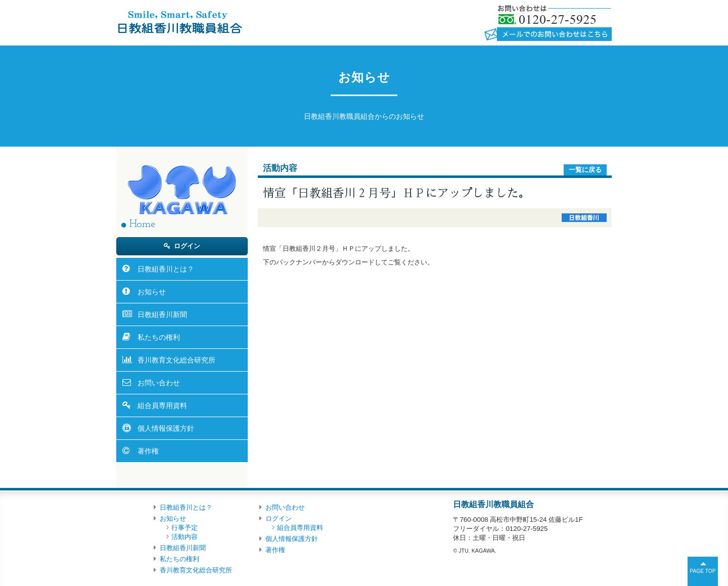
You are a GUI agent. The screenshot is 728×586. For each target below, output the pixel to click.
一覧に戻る (585, 170)
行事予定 (185, 528)
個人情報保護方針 (166, 428)
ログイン (187, 246)
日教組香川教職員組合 (179, 22)
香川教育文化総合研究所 (176, 360)
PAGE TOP (702, 571)
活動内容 (185, 537)
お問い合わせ (159, 383)
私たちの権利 (159, 337)
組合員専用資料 (162, 405)
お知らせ (152, 292)
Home (142, 224)
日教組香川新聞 (162, 314)
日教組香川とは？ (166, 269)
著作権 (148, 451)
